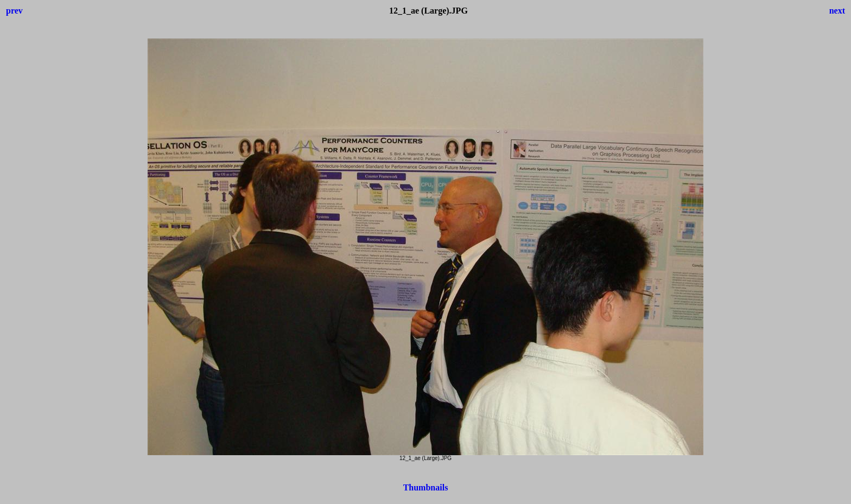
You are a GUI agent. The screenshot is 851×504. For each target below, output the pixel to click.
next (837, 11)
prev (14, 11)
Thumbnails (426, 487)
